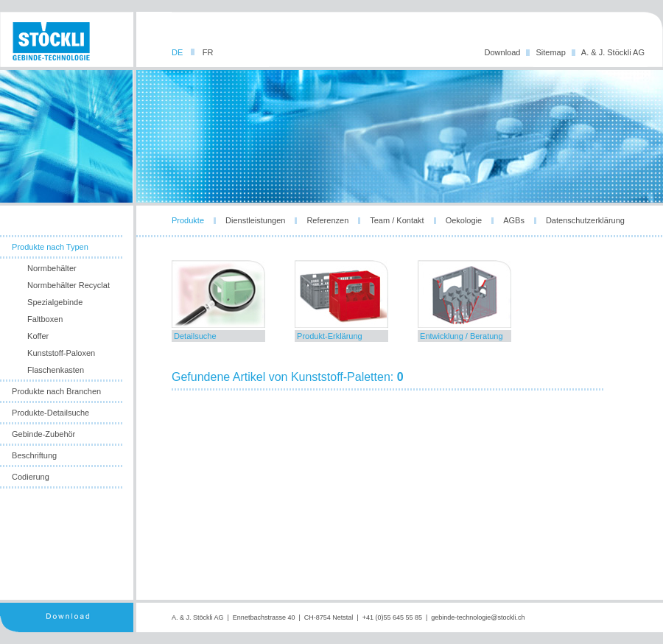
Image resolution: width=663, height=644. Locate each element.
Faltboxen (45, 319)
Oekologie (464, 220)
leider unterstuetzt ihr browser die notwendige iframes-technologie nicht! (400, 424)
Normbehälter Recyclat (69, 285)
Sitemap (550, 52)
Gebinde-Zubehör (43, 434)
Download (503, 52)
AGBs (514, 220)
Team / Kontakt (397, 220)
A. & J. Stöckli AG (613, 52)
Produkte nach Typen (50, 247)
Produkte (188, 220)
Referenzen (327, 220)
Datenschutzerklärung (585, 220)
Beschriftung (34, 455)
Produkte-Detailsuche (50, 413)
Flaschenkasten (56, 370)
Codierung (31, 477)
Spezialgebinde (55, 302)
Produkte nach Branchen (56, 391)
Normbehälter (52, 268)
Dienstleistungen (255, 220)
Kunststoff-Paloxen (61, 353)
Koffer (38, 336)
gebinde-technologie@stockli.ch (478, 617)
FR (208, 52)
